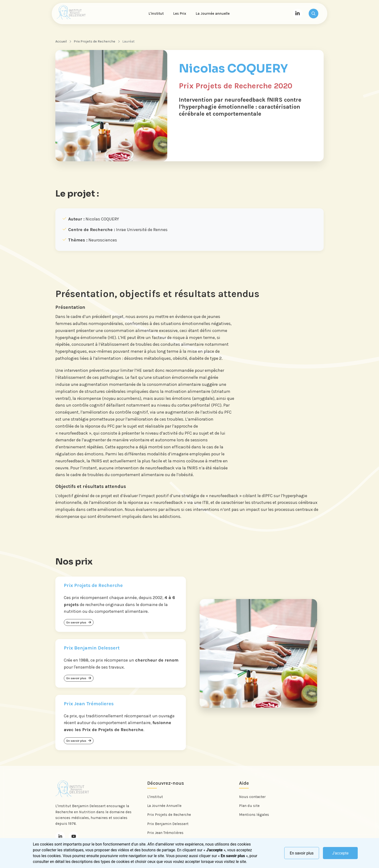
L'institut (156, 14)
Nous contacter (252, 797)
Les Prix (180, 14)
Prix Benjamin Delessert (168, 824)
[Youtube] (73, 836)
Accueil (61, 41)
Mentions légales (254, 815)
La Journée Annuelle (164, 806)
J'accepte (340, 853)
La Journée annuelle (213, 14)
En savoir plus (302, 853)
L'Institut (155, 797)
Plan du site (249, 806)
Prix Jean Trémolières (165, 833)
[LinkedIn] (298, 14)
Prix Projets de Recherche (95, 41)
